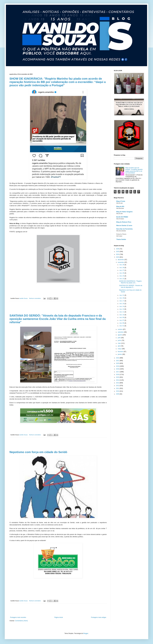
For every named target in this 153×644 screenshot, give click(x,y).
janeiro (120, 354)
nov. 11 (122, 312)
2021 (118, 361)
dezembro (121, 260)
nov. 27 (122, 270)
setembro (121, 332)
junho (120, 340)
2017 (118, 372)
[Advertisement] (58, 308)
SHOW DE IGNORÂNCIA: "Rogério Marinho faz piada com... (130, 282)
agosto (120, 335)
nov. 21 (122, 295)
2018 (118, 369)
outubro (120, 329)
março (120, 349)
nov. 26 (122, 273)
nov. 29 (122, 265)
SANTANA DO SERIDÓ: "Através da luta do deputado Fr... (131, 286)
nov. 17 (122, 301)
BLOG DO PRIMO (122, 217)
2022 (118, 358)
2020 (118, 363)
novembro (121, 262)
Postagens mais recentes (18, 617)
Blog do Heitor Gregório (124, 212)
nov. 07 (122, 320)
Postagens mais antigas (99, 617)
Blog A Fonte (121, 201)
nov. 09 (122, 317)
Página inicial (59, 617)
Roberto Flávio (121, 234)
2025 (118, 252)
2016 (118, 375)
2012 (118, 386)
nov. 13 (122, 309)
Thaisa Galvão (121, 239)
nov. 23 (122, 276)
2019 (118, 366)
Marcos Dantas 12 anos (124, 226)
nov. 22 (122, 279)
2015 (118, 377)
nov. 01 (122, 326)
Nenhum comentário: (35, 298)
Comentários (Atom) (21, 621)
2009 (118, 394)
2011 (118, 388)
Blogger (86, 633)
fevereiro (121, 352)
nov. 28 (122, 268)
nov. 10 (122, 315)
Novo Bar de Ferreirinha (124, 229)
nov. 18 (122, 298)
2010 (118, 391)
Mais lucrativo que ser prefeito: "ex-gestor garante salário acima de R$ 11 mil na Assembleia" (134, 170)
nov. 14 (122, 306)
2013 (118, 383)
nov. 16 (122, 304)
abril (119, 346)
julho (119, 338)
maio (119, 343)
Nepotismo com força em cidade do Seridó (38, 452)
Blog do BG (120, 207)
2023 (118, 257)
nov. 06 (122, 323)
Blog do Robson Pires (124, 222)
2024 (118, 254)
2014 (118, 380)
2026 (118, 249)
